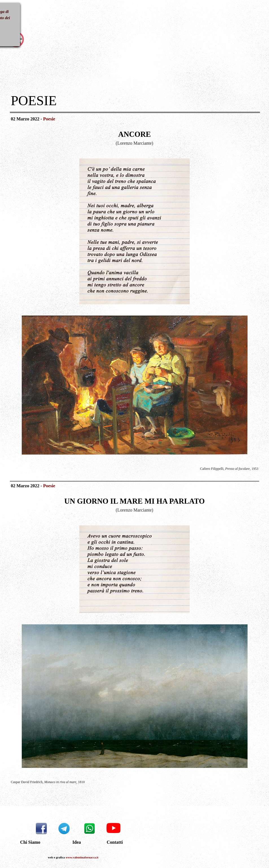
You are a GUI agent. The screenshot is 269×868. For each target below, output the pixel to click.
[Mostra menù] (13, 14)
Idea (76, 842)
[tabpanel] (135, 101)
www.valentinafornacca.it (82, 857)
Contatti (115, 842)
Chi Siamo (30, 842)
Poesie (49, 119)
